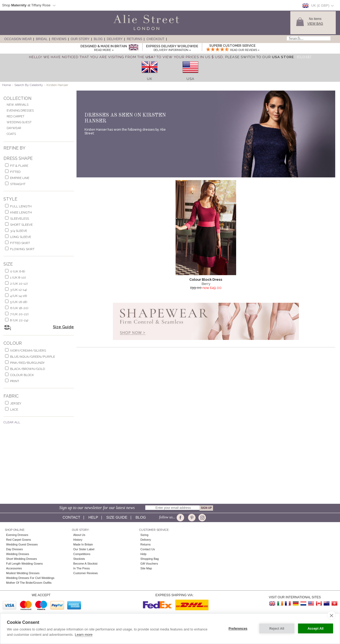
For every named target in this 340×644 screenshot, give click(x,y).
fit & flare (19, 166)
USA (190, 79)
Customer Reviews (86, 573)
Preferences (238, 629)
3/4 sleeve (19, 231)
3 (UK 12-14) (18, 290)
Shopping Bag (150, 559)
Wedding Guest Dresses (22, 544)
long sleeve (21, 237)
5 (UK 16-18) (19, 302)
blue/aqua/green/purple (33, 357)
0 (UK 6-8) (18, 271)
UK (150, 79)
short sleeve (21, 225)
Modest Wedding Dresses (23, 573)
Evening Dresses (20, 111)
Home (7, 85)
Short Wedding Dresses (22, 559)
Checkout (155, 39)
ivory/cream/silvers (28, 351)
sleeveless (20, 219)
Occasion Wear (18, 39)
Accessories (14, 568)
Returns (134, 39)
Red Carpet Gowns (19, 540)
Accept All (316, 629)
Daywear (14, 128)
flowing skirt (22, 249)
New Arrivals (18, 105)
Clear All (12, 422)
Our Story (80, 39)
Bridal (42, 39)
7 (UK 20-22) (19, 314)
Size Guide (63, 327)
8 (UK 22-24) (19, 320)
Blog (98, 39)
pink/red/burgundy (27, 363)
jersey (16, 403)
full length (21, 206)
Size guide (117, 517)
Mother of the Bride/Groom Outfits (29, 583)
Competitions (82, 554)
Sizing (144, 535)
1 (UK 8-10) (18, 278)
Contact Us (148, 549)
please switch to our (260, 57)
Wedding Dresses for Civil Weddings (30, 578)
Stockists (79, 559)
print (15, 381)
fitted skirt (20, 243)
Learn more (84, 635)
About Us (79, 535)
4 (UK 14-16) (18, 296)
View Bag (315, 24)
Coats (11, 134)
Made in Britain (83, 544)
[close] (331, 615)
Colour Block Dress (206, 280)
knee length (21, 212)
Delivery (115, 39)
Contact (71, 517)
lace (14, 410)
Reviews (59, 39)
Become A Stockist (85, 564)
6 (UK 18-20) (19, 308)
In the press (82, 568)
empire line (20, 178)
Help (93, 517)
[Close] (304, 57)
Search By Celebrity (29, 85)
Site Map (146, 568)
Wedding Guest (19, 122)
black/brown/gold (27, 369)
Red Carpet (16, 116)
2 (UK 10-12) (19, 284)
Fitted (15, 172)
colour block (22, 375)
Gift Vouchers (149, 564)
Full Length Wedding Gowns (24, 564)
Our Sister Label (84, 549)
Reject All (277, 629)
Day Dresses (14, 549)
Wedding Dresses (18, 554)
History (78, 540)
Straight (18, 184)
